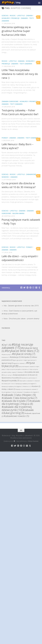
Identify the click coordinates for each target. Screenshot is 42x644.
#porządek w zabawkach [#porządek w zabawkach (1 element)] (27, 381)
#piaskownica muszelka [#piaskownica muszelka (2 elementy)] (11, 378)
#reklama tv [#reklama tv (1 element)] (27, 386)
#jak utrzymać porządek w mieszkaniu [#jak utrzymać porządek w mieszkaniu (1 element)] (18, 369)
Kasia (6, 318)
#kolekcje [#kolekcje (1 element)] (21, 372)
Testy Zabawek (26, 64)
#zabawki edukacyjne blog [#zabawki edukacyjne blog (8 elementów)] (18, 411)
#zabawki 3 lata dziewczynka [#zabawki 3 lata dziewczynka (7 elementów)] (19, 398)
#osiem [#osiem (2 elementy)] (33, 375)
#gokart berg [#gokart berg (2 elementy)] (7, 363)
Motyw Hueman (33, 441)
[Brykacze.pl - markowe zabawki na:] (21, 288)
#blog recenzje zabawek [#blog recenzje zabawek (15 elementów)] (17, 346)
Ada (5, 306)
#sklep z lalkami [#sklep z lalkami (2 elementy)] (8, 389)
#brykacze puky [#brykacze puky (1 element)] (7, 354)
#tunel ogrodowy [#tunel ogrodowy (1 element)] (7, 392)
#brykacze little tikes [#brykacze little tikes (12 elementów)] (22, 351)
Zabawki (24, 18)
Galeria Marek (18, 213)
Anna (6, 311)
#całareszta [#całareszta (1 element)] (6, 357)
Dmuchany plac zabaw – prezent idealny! (24, 318)
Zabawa (29, 16)
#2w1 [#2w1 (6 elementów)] (6, 345)
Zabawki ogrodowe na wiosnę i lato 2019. (23, 306)
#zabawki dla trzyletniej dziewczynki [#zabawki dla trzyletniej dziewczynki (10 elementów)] (17, 408)
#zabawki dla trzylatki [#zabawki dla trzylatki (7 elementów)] (15, 401)
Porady (5, 138)
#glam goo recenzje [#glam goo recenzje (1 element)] (30, 360)
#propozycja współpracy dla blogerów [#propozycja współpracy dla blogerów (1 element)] (12, 386)
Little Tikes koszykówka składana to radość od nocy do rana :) (20, 74)
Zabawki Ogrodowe (10, 101)
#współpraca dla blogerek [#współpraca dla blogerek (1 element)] (32, 392)
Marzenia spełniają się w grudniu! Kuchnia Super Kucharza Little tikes (16, 31)
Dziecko (5, 16)
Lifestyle (21, 16)
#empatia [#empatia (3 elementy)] (27, 357)
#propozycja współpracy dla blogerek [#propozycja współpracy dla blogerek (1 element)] (26, 384)
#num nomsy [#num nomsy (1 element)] (8, 375)
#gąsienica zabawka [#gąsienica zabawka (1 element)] (20, 363)
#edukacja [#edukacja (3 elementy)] (15, 357)
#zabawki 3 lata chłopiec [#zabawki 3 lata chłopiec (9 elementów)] (19, 395)
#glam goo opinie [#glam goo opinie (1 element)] (18, 360)
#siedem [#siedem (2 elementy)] (36, 386)
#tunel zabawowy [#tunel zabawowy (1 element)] (18, 392)
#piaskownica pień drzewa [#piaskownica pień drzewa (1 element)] (29, 378)
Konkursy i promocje (11, 18)
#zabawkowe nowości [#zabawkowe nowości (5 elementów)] (16, 416)
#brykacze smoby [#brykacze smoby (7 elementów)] (24, 354)
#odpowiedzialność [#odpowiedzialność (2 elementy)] (21, 375)
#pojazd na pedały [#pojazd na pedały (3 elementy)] (11, 381)
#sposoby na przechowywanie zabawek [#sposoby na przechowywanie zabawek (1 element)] (27, 389)
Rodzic (13, 16)
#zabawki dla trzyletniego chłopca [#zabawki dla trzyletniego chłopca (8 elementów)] (21, 402)
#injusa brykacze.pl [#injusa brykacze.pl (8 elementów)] (18, 364)
